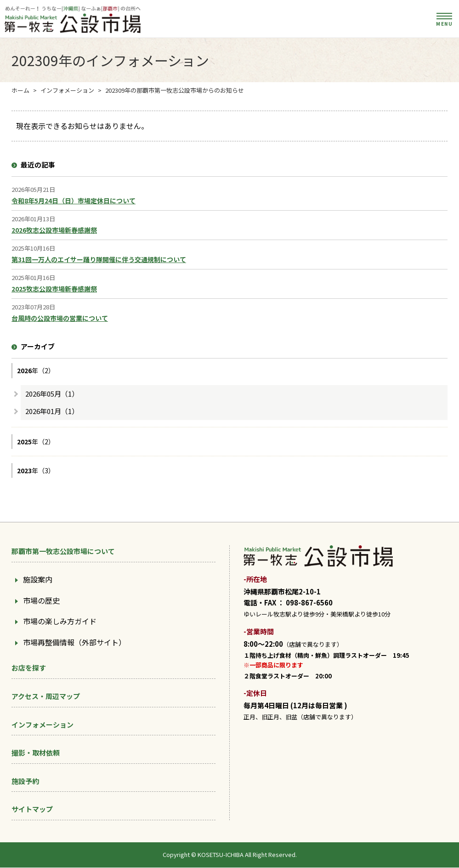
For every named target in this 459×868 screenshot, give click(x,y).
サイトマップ (32, 809)
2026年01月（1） (52, 411)
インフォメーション (42, 725)
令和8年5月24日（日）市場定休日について (74, 201)
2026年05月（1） (52, 394)
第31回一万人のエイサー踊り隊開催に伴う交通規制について (99, 260)
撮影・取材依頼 (36, 753)
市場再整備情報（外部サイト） (74, 643)
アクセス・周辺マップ (46, 697)
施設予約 (25, 781)
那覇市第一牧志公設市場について (63, 552)
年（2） (36, 371)
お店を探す (29, 668)
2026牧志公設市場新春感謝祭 (54, 230)
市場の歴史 (41, 600)
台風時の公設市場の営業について (60, 319)
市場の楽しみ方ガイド (60, 622)
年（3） (36, 471)
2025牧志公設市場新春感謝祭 (54, 289)
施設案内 (38, 580)
